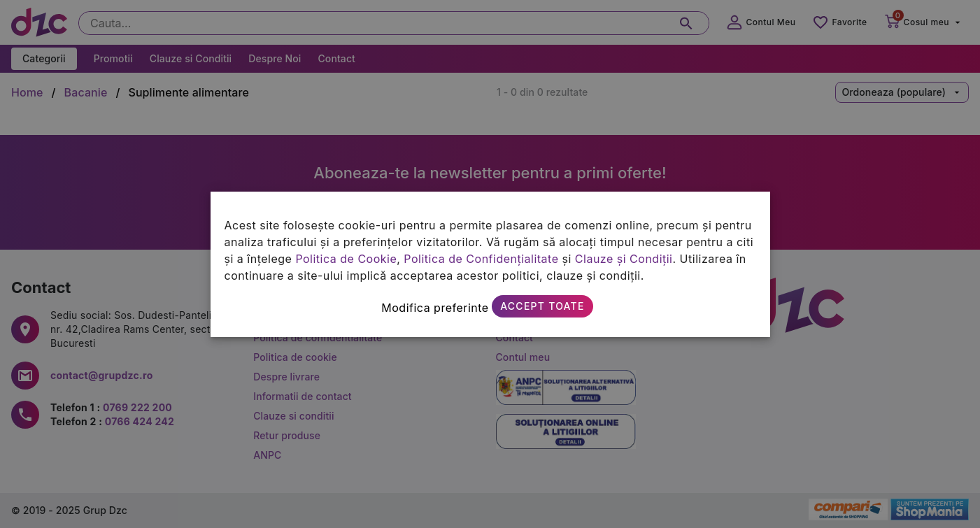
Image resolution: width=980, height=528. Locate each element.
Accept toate (542, 306)
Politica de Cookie (346, 259)
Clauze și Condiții (624, 259)
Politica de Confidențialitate (481, 259)
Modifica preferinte (435, 308)
